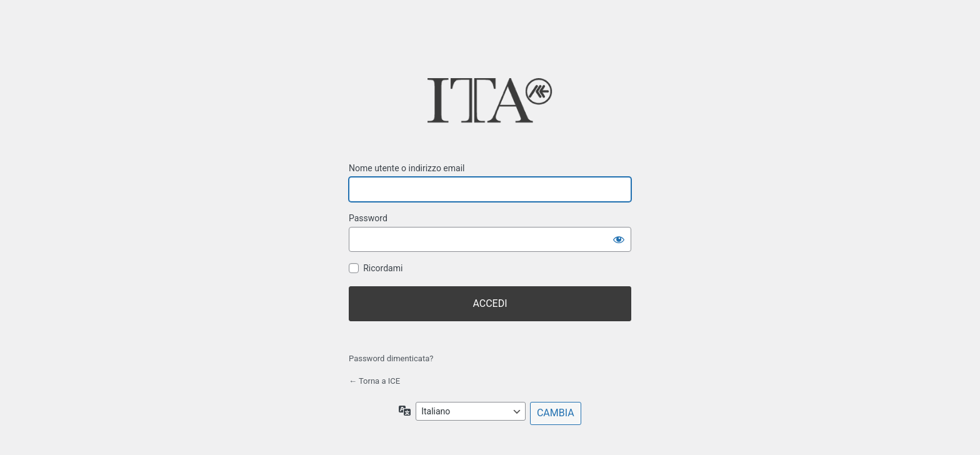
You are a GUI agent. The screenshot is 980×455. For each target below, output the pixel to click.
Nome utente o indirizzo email (407, 168)
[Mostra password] (619, 239)
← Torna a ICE (374, 381)
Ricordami (383, 268)
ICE (490, 104)
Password (368, 218)
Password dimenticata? (391, 358)
